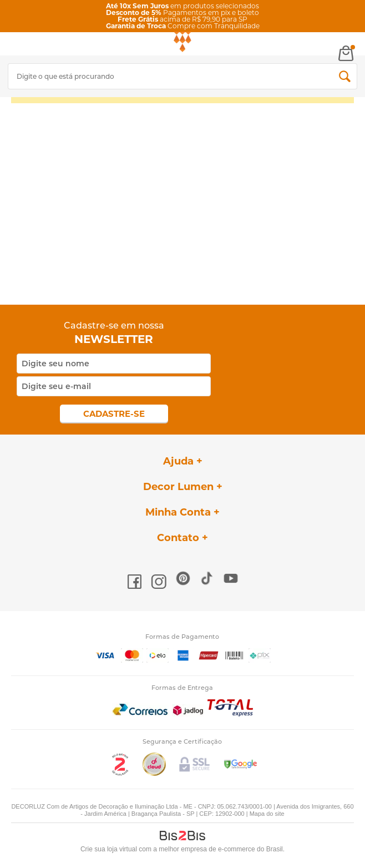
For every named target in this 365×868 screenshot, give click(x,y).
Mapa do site (267, 814)
